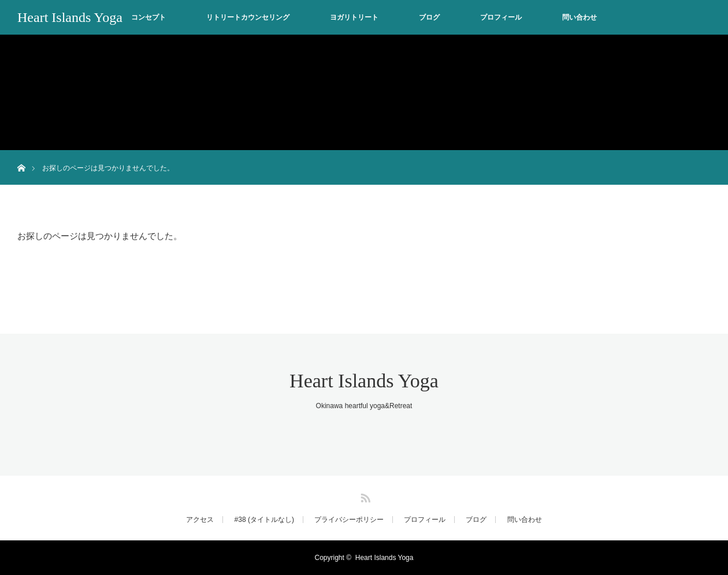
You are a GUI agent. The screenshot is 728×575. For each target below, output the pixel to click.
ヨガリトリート (354, 17)
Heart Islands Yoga (70, 17)
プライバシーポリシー (349, 520)
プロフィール (501, 17)
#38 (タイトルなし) (264, 520)
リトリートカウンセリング (248, 17)
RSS (364, 496)
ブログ (429, 17)
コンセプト (148, 17)
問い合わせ (580, 17)
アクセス (200, 520)
